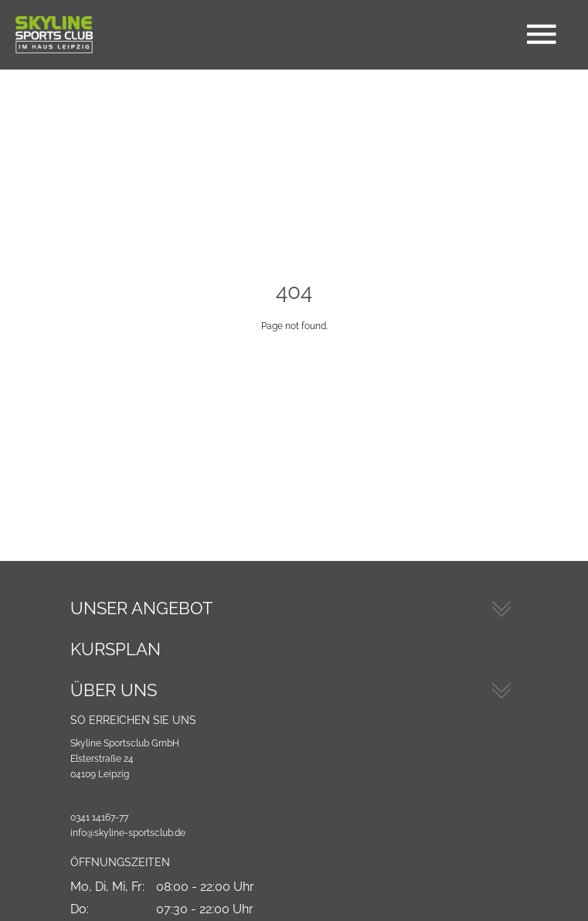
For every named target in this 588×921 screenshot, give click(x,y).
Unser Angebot (141, 608)
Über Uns (114, 690)
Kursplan (116, 649)
